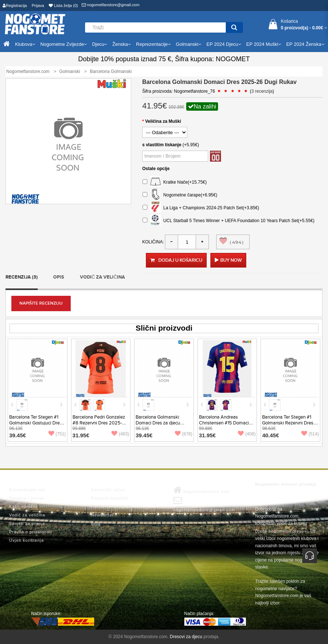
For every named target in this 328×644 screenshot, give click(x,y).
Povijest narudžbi (110, 498)
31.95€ (81, 435)
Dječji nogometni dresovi (281, 531)
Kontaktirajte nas (27, 490)
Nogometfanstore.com (202, 490)
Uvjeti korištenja (27, 540)
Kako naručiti (23, 507)
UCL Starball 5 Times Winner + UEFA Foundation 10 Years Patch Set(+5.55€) (229, 221)
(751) (57, 434)
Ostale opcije (156, 169)
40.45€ (270, 435)
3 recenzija (262, 91)
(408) (247, 434)
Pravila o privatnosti (31, 532)
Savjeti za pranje (27, 523)
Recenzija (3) (22, 277)
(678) (184, 434)
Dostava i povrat (27, 498)
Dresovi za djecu (186, 637)
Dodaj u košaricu (176, 260)
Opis (59, 277)
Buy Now (231, 260)
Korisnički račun (108, 490)
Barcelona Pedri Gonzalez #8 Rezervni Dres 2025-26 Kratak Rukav (100, 423)
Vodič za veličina (103, 277)
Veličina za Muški (163, 121)
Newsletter (103, 515)
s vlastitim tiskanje (162, 145)
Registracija (15, 5)
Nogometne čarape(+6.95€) (180, 195)
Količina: (153, 242)
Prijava (38, 5)
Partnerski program (112, 507)
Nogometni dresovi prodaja (286, 484)
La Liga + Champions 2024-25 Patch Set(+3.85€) (201, 208)
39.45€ (18, 435)
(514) (310, 434)
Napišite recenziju (41, 303)
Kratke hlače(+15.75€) (175, 182)
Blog (96, 523)
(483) (120, 434)
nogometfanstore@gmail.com (111, 5)
